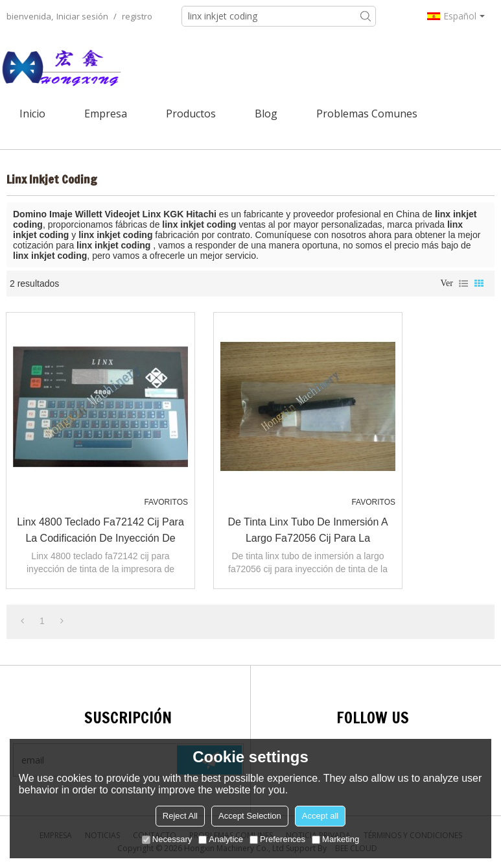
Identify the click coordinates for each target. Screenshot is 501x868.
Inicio (32, 114)
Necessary (167, 839)
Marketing (335, 839)
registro (137, 16)
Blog (266, 114)
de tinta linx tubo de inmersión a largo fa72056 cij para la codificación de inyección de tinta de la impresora (308, 531)
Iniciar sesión (82, 16)
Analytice (221, 839)
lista (463, 283)
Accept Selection (250, 816)
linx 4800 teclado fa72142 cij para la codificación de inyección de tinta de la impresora (100, 531)
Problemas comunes (367, 114)
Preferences (277, 839)
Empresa (106, 114)
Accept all (320, 816)
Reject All (180, 816)
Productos (191, 114)
